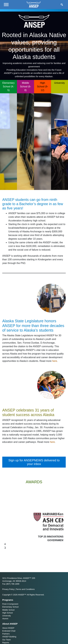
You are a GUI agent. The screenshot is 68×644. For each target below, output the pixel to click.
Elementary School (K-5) (9, 87)
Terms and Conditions (25, 589)
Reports (6, 643)
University (60, 83)
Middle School (8, 610)
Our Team (7, 640)
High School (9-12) (42, 87)
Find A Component (10, 604)
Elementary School (10, 607)
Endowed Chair (9, 631)
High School (7, 613)
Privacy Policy (8, 589)
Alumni (5, 619)
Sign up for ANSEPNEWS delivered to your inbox (34, 462)
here (55, 361)
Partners (6, 634)
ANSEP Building (9, 637)
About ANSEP (8, 628)
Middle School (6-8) (26, 87)
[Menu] (6, 4)
